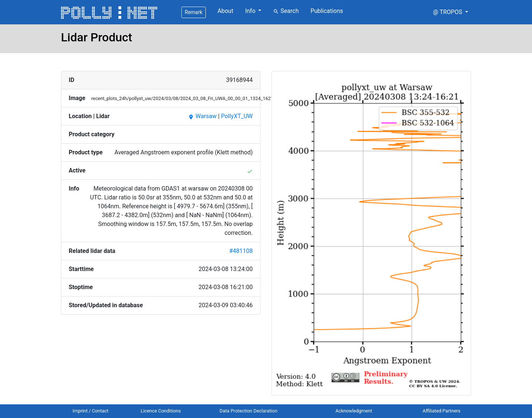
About (226, 11)
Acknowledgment (354, 411)
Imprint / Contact (91, 411)
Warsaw (202, 116)
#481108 (241, 251)
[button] (451, 12)
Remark (194, 12)
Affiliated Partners (441, 411)
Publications (327, 11)
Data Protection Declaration (248, 411)
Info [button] (251, 11)
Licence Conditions (161, 411)
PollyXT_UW (237, 116)
